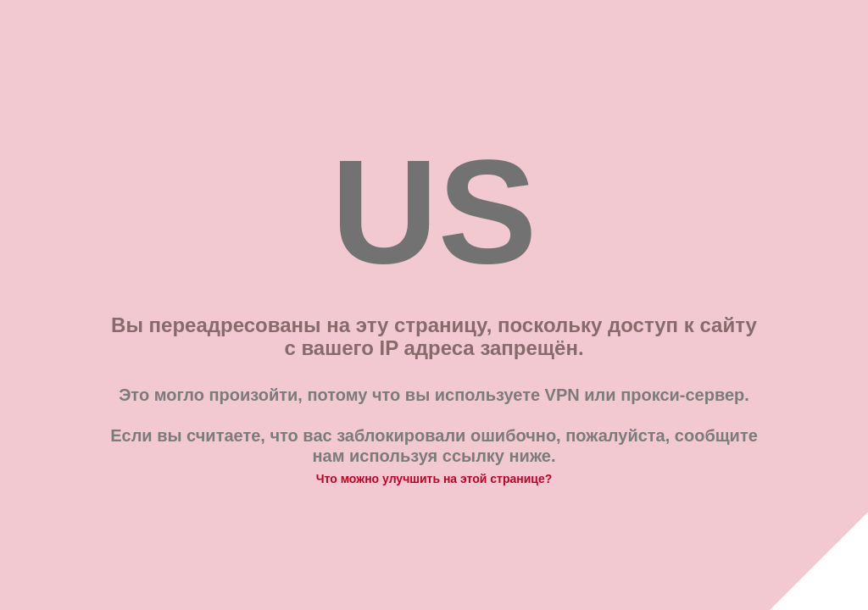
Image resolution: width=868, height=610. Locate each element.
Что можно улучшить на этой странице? (434, 479)
